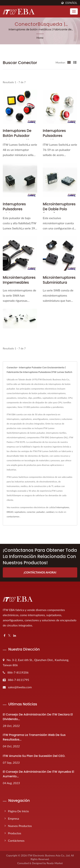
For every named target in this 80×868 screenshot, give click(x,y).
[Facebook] (5, 636)
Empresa (14, 818)
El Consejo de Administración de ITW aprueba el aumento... (38, 774)
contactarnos (13, 517)
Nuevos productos (20, 826)
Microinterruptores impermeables (19, 280)
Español (71, 3)
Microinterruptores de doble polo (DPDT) (59, 209)
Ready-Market (55, 863)
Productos (15, 833)
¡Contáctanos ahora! (40, 572)
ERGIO (10, 512)
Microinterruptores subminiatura (59, 280)
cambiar (50, 512)
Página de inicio (18, 811)
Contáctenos (16, 840)
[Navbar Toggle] (74, 11)
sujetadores (20, 512)
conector (31, 512)
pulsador (41, 512)
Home (40, 38)
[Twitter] (9, 636)
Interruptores (63, 507)
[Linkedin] (15, 636)
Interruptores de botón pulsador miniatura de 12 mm (20, 136)
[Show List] (75, 62)
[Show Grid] (69, 62)
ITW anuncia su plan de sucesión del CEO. (34, 756)
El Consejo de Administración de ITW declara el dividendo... (38, 717)
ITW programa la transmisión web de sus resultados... (34, 737)
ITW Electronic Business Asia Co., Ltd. (49, 855)
